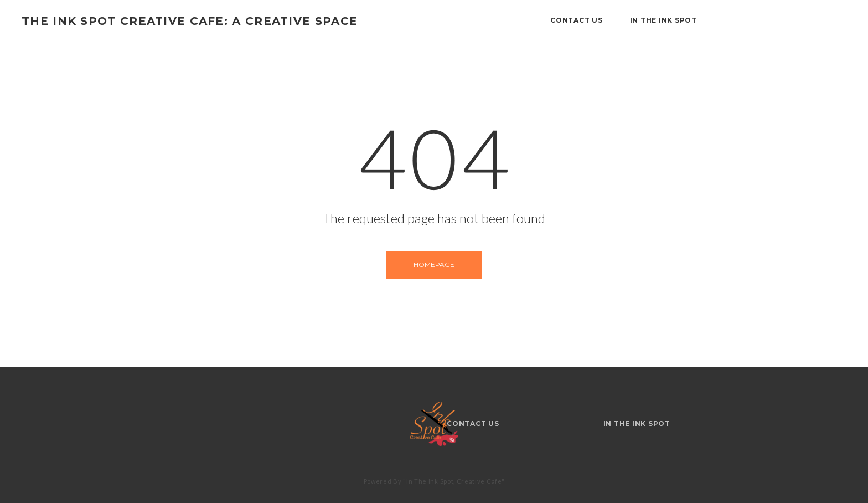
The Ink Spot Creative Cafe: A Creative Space (190, 21)
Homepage (434, 265)
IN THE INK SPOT (663, 20)
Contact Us (577, 20)
